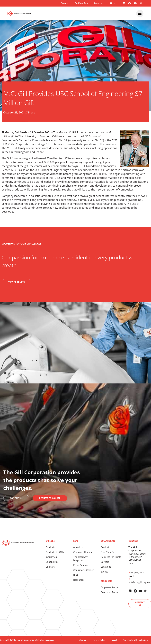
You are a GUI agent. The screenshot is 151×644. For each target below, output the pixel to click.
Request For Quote (111, 557)
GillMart (50, 567)
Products (50, 547)
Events (104, 572)
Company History (83, 552)
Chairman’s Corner (84, 570)
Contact (105, 547)
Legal (114, 640)
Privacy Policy (99, 640)
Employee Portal (110, 587)
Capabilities (52, 562)
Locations (99, 3)
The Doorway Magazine (80, 559)
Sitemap (83, 640)
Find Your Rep (81, 3)
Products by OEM (55, 552)
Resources (79, 580)
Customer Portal (110, 592)
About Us (78, 547)
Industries (51, 557)
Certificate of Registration (136, 640)
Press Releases (81, 565)
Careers (65, 3)
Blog (76, 575)
